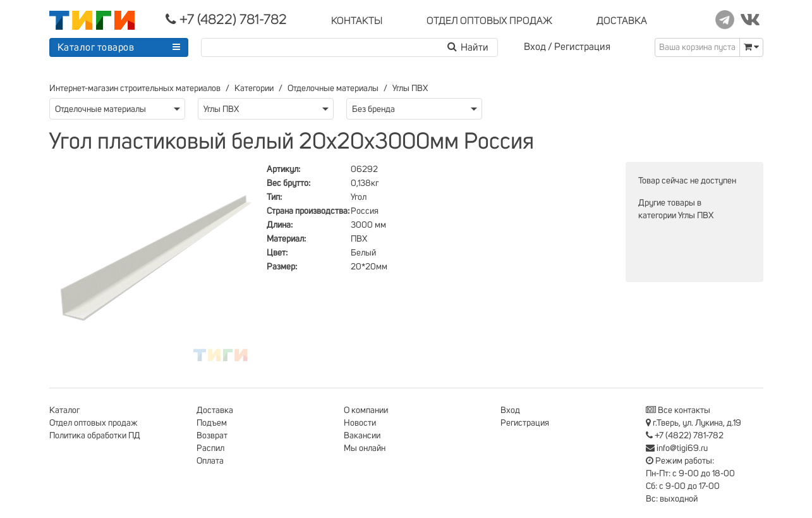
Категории (254, 89)
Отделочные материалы (333, 89)
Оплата (210, 461)
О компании (366, 410)
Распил (210, 448)
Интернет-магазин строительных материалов (135, 89)
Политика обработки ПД (95, 436)
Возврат (212, 436)
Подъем (212, 423)
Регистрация (582, 47)
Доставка (215, 410)
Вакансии (362, 436)
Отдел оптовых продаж (94, 423)
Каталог (64, 410)
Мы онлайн (365, 448)
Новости (360, 423)
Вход (535, 47)
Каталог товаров (96, 47)
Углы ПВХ (410, 89)
